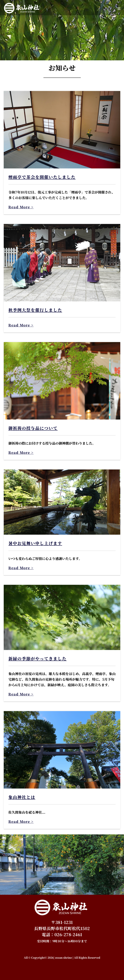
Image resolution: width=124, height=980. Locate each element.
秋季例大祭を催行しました (35, 310)
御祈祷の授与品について (33, 428)
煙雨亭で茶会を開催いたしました (42, 177)
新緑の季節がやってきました (37, 658)
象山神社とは (22, 797)
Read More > (21, 207)
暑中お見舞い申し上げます (35, 543)
